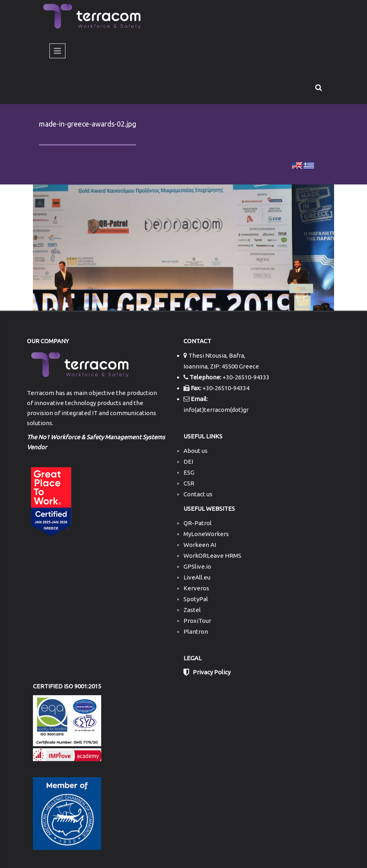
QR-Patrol (198, 523)
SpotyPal (196, 599)
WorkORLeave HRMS (212, 556)
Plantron (196, 632)
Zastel (192, 610)
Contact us (198, 494)
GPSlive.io (197, 566)
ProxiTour (197, 621)
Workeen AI (200, 545)
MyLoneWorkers (206, 534)
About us (196, 451)
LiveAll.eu (197, 577)
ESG (189, 472)
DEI (188, 462)
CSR (189, 483)
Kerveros (196, 588)
